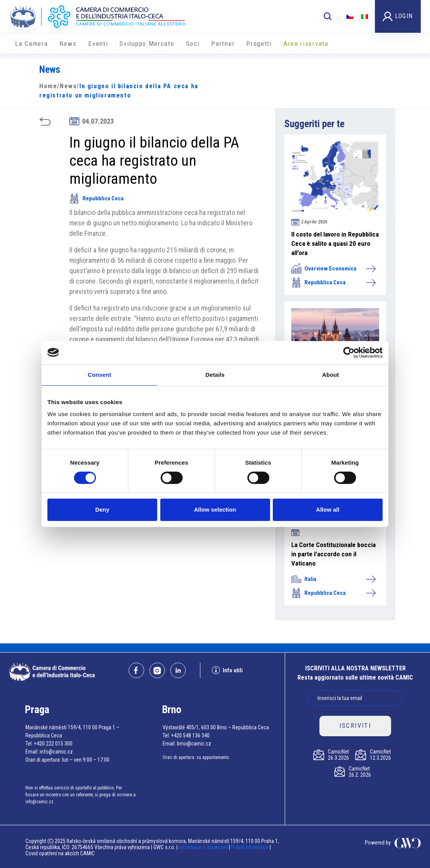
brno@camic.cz (194, 744)
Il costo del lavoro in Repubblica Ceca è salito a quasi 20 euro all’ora (335, 243)
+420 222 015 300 (53, 744)
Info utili (227, 670)
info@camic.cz (56, 752)
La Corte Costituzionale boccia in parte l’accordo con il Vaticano (333, 554)
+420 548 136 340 (190, 735)
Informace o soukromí (204, 847)
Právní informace (250, 847)
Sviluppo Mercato (147, 44)
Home (48, 86)
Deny (102, 510)
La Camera (31, 44)
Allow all (328, 510)
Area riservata (306, 44)
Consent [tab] (100, 375)
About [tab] (331, 375)
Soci (193, 44)
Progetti (259, 44)
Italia (333, 579)
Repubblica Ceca (97, 198)
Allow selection (215, 510)
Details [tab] (215, 375)
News (68, 44)
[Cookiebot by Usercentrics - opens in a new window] (349, 353)
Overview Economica (333, 269)
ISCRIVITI (355, 726)
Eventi (98, 44)
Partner (223, 44)
